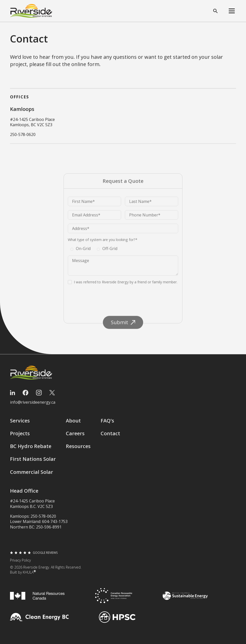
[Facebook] (26, 396)
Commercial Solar (32, 475)
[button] (232, 11)
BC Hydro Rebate (31, 449)
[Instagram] (39, 396)
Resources (78, 449)
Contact (110, 436)
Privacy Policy (20, 563)
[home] (31, 11)
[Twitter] (52, 396)
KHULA (29, 575)
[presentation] (106, 309)
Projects (20, 436)
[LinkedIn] (13, 396)
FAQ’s (107, 424)
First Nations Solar (33, 462)
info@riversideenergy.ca (33, 405)
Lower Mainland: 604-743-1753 (39, 525)
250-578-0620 (23, 135)
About (73, 424)
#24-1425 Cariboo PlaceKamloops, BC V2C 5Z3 (32, 122)
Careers (75, 436)
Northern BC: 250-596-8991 (36, 530)
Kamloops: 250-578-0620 (33, 519)
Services (20, 424)
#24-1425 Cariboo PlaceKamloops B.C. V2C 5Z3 (32, 507)
